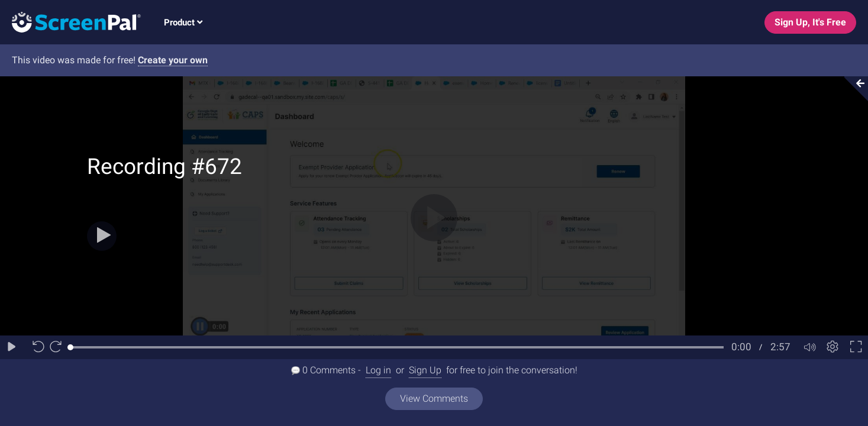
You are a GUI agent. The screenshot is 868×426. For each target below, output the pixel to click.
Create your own (173, 60)
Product (183, 22)
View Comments (434, 398)
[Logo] (70, 22)
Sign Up (425, 370)
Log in (378, 370)
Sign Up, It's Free (810, 22)
